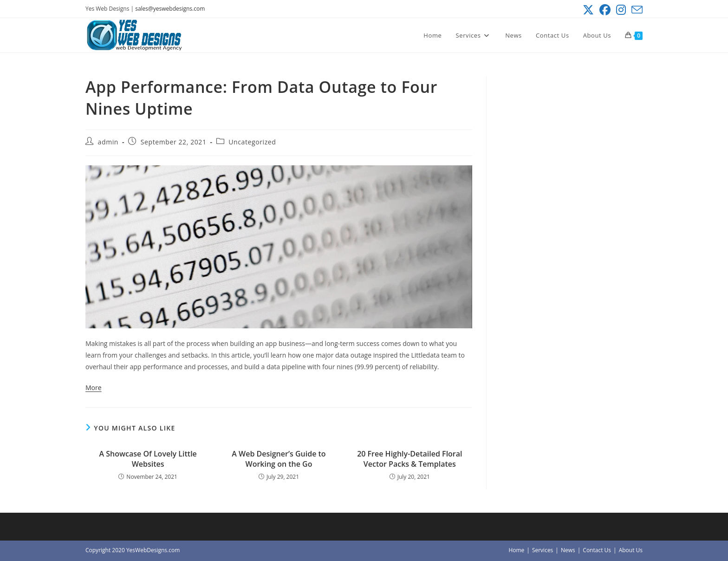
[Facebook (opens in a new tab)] (605, 10)
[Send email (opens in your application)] (636, 10)
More (94, 388)
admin (108, 142)
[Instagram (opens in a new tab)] (621, 10)
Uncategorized (252, 142)
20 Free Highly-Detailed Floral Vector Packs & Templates (409, 459)
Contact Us (597, 550)
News (568, 550)
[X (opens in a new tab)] (588, 10)
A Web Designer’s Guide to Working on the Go (279, 459)
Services (543, 550)
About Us (631, 550)
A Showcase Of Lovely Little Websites (148, 459)
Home (516, 550)
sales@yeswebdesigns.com (170, 9)
